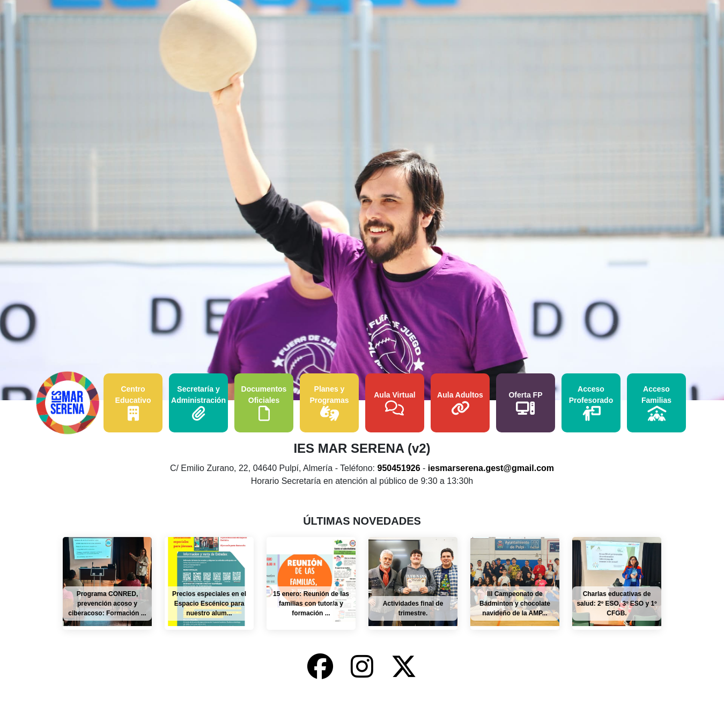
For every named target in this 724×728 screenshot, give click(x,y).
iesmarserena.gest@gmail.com (491, 468)
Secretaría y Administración (198, 403)
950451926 (399, 468)
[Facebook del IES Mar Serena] (324, 667)
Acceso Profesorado (591, 403)
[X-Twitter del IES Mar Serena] (404, 667)
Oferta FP (525, 403)
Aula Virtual (395, 403)
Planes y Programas (329, 403)
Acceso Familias (656, 403)
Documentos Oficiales (264, 403)
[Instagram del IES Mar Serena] (365, 667)
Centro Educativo (133, 403)
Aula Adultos (460, 403)
